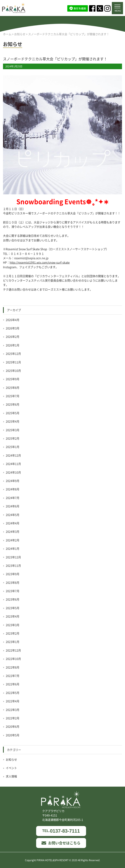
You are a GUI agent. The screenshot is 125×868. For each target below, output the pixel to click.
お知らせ (11, 759)
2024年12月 (13, 455)
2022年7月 (13, 676)
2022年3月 (13, 710)
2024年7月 (13, 498)
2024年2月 (13, 540)
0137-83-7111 (61, 831)
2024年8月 (13, 489)
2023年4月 (13, 616)
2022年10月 (13, 659)
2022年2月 (13, 718)
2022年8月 (13, 667)
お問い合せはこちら (61, 843)
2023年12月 (13, 557)
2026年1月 (13, 345)
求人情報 (11, 776)
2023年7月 (13, 591)
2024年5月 (13, 515)
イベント (11, 768)
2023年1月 (13, 642)
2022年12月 (13, 650)
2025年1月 (13, 447)
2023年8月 (13, 582)
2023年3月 (13, 625)
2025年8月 (13, 388)
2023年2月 (13, 633)
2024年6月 (13, 506)
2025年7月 (13, 396)
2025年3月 (13, 430)
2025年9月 (13, 379)
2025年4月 (13, 421)
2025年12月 (13, 354)
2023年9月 (13, 574)
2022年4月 (13, 701)
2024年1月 (13, 548)
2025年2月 (13, 438)
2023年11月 (13, 565)
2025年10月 (13, 371)
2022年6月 (13, 684)
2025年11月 (13, 362)
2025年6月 (13, 404)
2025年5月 (13, 413)
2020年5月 (13, 735)
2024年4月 (13, 523)
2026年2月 (13, 337)
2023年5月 (13, 608)
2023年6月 (13, 599)
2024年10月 (13, 472)
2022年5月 (13, 693)
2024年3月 (13, 531)
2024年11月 (13, 464)
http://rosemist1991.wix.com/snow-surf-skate (40, 262)
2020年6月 (13, 726)
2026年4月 (13, 320)
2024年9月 (13, 481)
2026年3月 (13, 328)
